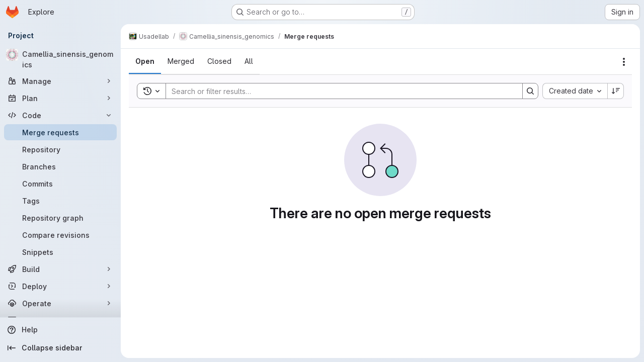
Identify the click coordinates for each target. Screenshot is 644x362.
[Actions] (624, 62)
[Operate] (60, 303)
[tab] (145, 61)
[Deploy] (60, 286)
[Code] (60, 115)
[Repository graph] (60, 218)
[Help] (60, 330)
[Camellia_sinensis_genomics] (60, 59)
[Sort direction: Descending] (616, 91)
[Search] (339, 91)
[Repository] (60, 149)
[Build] (60, 269)
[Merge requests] (60, 132)
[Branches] (60, 166)
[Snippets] (60, 252)
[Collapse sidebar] (60, 348)
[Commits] (60, 184)
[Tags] (60, 201)
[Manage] (60, 81)
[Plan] (60, 98)
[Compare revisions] (60, 235)
